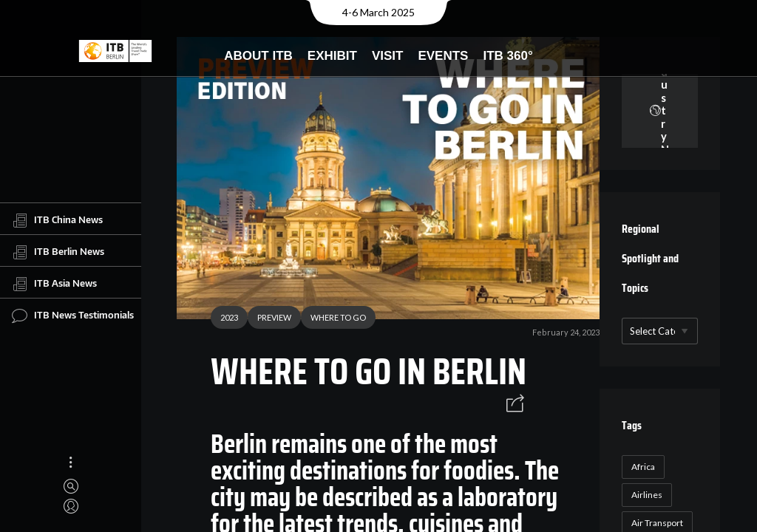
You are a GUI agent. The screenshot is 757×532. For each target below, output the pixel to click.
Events (443, 56)
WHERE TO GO (338, 317)
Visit (388, 56)
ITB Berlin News (58, 252)
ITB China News (57, 220)
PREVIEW (274, 317)
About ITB (258, 56)
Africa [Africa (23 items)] (643, 467)
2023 (229, 317)
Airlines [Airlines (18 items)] (647, 495)
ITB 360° (508, 56)
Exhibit (332, 56)
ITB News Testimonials (73, 316)
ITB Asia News (54, 284)
